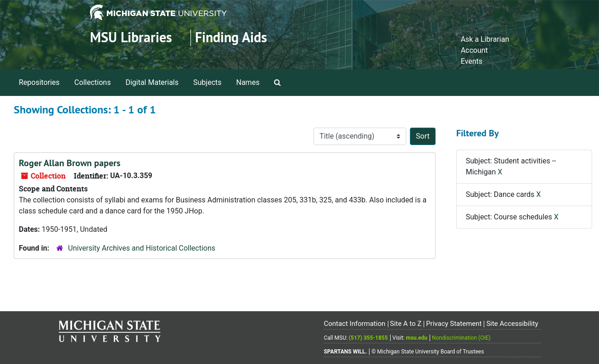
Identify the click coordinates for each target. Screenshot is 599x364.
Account (474, 50)
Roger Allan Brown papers (70, 163)
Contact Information (354, 324)
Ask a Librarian (485, 39)
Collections (93, 82)
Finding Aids (231, 37)
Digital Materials (152, 82)
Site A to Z (406, 324)
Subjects (207, 82)
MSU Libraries (131, 37)
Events (472, 61)
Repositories (39, 82)
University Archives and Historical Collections (142, 248)
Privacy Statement (454, 324)
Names (248, 82)
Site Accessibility (512, 324)
